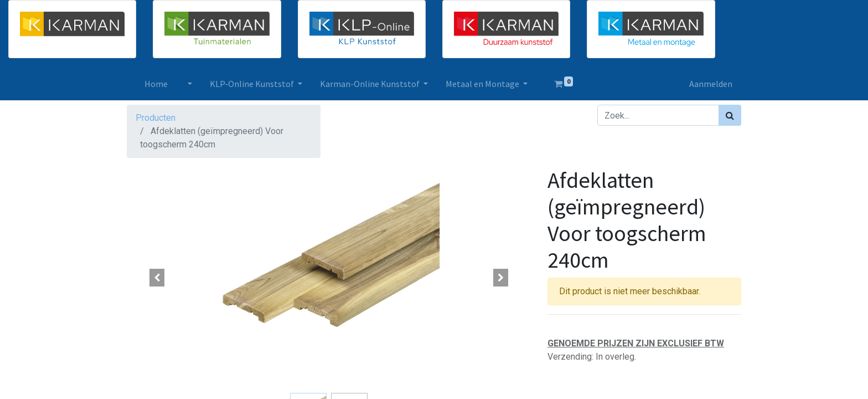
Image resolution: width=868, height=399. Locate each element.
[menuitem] (156, 84)
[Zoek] (730, 115)
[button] (157, 278)
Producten (156, 118)
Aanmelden (711, 84)
